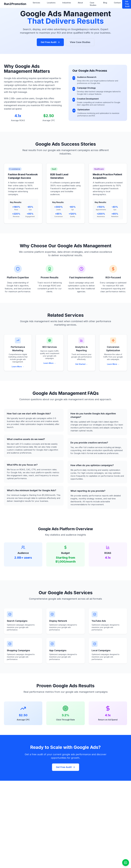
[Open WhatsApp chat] (126, 863)
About (80, 3)
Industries (67, 3)
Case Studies (93, 4)
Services (36, 3)
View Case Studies (80, 42)
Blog (105, 3)
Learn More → (18, 367)
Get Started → (81, 364)
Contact (117, 3)
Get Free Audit (50, 42)
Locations (51, 3)
